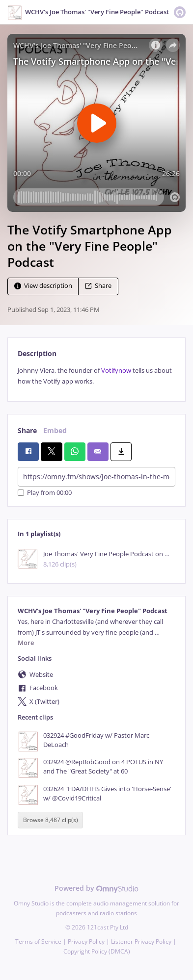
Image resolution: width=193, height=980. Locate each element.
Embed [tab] (55, 430)
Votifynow (117, 371)
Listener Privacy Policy (141, 941)
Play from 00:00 (45, 493)
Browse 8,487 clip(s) (51, 820)
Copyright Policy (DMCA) (97, 951)
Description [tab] (37, 353)
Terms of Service (38, 941)
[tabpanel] (96, 376)
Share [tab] (27, 430)
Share (98, 286)
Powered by (96, 888)
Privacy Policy (86, 941)
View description (43, 286)
